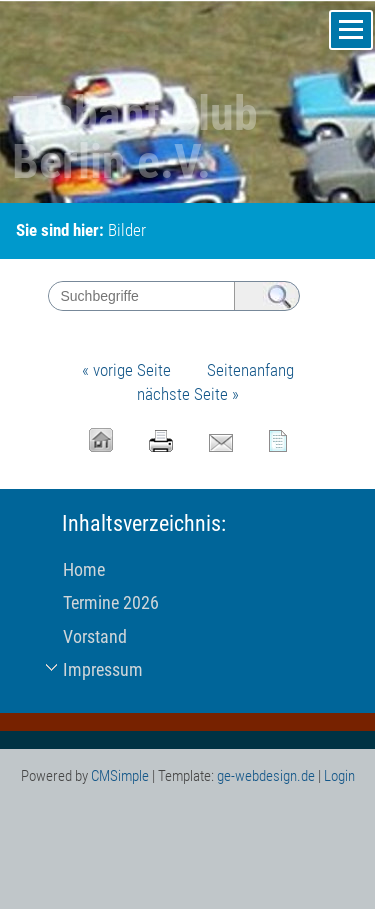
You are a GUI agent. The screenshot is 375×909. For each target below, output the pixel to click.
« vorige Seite (126, 370)
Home (84, 569)
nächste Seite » (188, 394)
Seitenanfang (250, 370)
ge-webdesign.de (266, 776)
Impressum (103, 669)
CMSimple (120, 776)
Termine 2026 (111, 602)
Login (339, 776)
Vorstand (95, 636)
